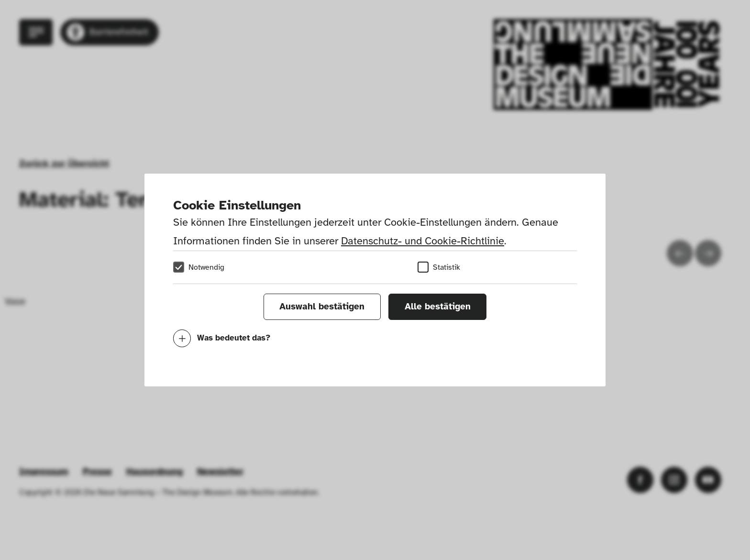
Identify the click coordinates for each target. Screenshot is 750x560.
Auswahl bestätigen (322, 307)
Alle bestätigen (438, 307)
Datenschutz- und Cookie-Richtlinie (423, 241)
